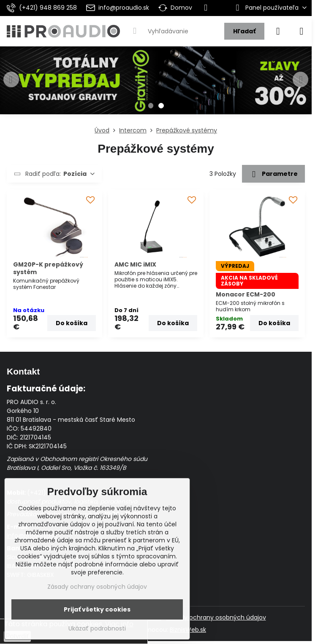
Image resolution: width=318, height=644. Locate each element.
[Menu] (302, 31)
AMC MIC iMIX (135, 264)
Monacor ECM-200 (246, 294)
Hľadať (244, 31)
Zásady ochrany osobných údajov (216, 617)
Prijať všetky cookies (97, 609)
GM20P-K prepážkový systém (48, 268)
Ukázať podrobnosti (97, 629)
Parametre (273, 174)
